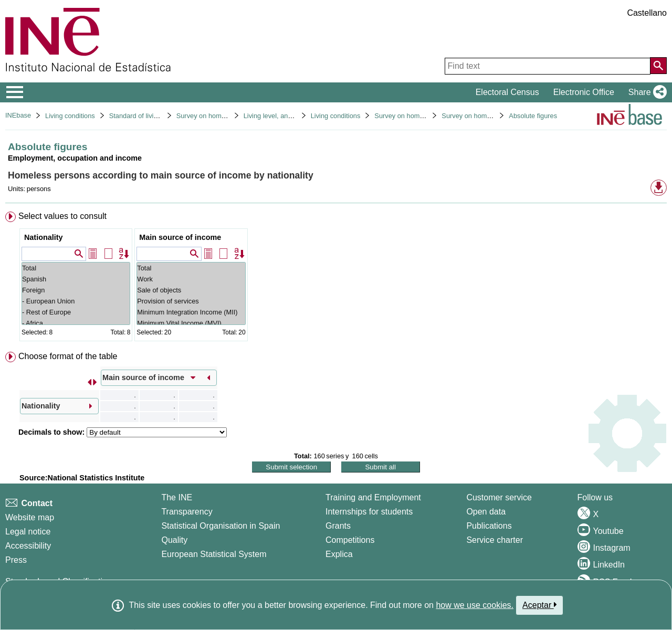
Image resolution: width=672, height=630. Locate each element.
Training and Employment (373, 497)
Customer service (499, 497)
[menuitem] (336, 279)
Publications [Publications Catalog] (489, 526)
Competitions (350, 540)
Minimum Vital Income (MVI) (191, 323)
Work (191, 279)
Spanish (76, 279)
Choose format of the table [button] (68, 356)
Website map (30, 517)
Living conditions (70, 116)
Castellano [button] (647, 13)
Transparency (187, 512)
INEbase (18, 115)
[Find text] (548, 66)
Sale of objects (191, 290)
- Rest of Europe (76, 312)
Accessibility (28, 546)
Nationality (44, 237)
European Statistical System (214, 554)
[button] (645, 92)
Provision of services (191, 301)
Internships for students (369, 512)
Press (16, 560)
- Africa (76, 323)
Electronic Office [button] (584, 92)
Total (76, 268)
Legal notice (28, 532)
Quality (174, 540)
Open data (486, 512)
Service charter (495, 540)
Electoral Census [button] (507, 92)
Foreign (76, 290)
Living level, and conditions (284, 116)
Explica (339, 554)
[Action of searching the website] (658, 66)
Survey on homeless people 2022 (491, 116)
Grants (338, 526)
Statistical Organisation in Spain (220, 526)
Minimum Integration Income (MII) (191, 312)
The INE (177, 497)
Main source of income (180, 237)
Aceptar (539, 605)
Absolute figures (533, 116)
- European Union (76, 301)
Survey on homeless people (218, 116)
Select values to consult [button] (62, 216)
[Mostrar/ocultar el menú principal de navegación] (15, 92)
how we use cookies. (475, 605)
